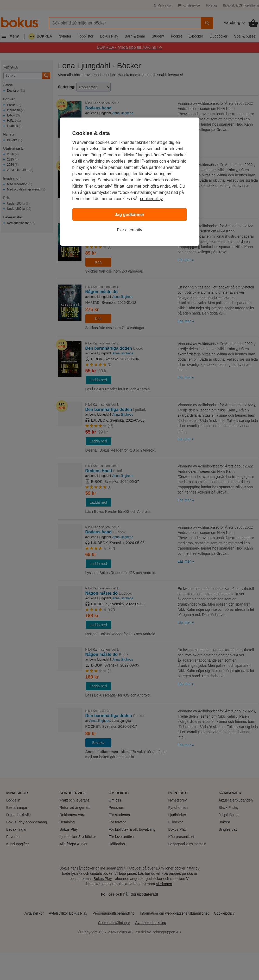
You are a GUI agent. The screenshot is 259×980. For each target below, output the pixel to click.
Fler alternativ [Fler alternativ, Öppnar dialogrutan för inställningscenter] (129, 230)
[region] (130, 182)
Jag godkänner (130, 215)
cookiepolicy (151, 199)
